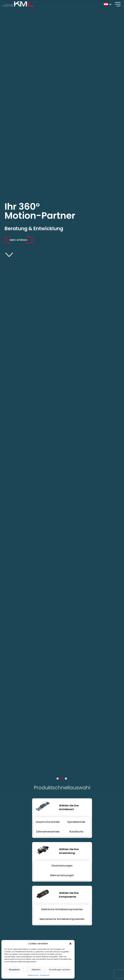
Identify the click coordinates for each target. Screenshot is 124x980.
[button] (70, 944)
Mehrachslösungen (62, 875)
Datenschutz (33, 975)
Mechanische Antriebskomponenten (62, 919)
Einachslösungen (62, 866)
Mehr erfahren (19, 240)
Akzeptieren (14, 970)
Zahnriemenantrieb (48, 832)
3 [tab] (66, 779)
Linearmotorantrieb (48, 822)
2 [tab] (62, 779)
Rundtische (76, 832)
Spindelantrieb (76, 822)
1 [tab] (58, 779)
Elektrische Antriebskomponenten (62, 909)
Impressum (45, 975)
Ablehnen (36, 970)
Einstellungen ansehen (60, 970)
